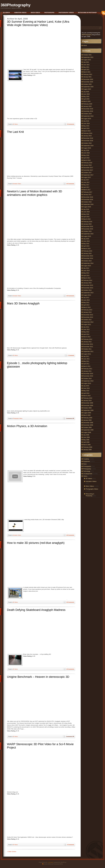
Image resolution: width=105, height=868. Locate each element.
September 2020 (88, 87)
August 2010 (87, 383)
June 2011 (86, 359)
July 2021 (86, 62)
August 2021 (87, 60)
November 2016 (88, 199)
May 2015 (86, 244)
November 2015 (88, 229)
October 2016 (87, 202)
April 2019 (86, 128)
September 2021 (88, 57)
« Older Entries (12, 852)
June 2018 (86, 153)
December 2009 (88, 403)
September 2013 (88, 293)
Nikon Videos (90, 486)
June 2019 (86, 123)
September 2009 (88, 410)
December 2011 (88, 344)
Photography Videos (18, 418)
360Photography (16, 5)
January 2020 (87, 106)
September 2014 (88, 263)
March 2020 (87, 101)
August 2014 (87, 266)
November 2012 (88, 317)
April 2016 (86, 217)
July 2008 (86, 435)
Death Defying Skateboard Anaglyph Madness (36, 610)
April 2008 (86, 442)
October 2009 (87, 408)
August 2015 (87, 236)
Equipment (86, 461)
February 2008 (88, 447)
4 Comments (71, 845)
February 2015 (88, 251)
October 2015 (87, 231)
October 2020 (87, 84)
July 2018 (86, 150)
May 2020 (86, 96)
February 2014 (88, 280)
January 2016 (87, 224)
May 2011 (86, 361)
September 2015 (88, 234)
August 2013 (87, 295)
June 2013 (86, 300)
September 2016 (88, 204)
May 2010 (86, 391)
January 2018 (87, 165)
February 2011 (88, 369)
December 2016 (88, 197)
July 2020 (86, 92)
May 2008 (86, 440)
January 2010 (87, 400)
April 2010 (86, 393)
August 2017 (87, 177)
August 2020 (87, 89)
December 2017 (88, 168)
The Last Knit (15, 132)
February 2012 (88, 339)
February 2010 (88, 398)
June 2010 (86, 388)
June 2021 (86, 65)
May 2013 (86, 302)
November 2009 (88, 405)
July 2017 (86, 180)
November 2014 (88, 258)
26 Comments (70, 535)
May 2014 (86, 273)
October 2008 (87, 427)
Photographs (87, 466)
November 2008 (88, 425)
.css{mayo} (50, 862)
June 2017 (86, 182)
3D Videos (15, 124)
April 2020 (86, 99)
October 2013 (87, 290)
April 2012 (86, 334)
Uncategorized (88, 474)
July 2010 (86, 386)
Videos (85, 476)
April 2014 (86, 275)
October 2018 (87, 143)
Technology (87, 471)
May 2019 (86, 126)
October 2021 (87, 55)
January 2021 (87, 77)
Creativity (86, 459)
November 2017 (88, 170)
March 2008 (87, 445)
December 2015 (88, 226)
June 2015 (86, 241)
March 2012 (87, 337)
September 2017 (88, 175)
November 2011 (88, 347)
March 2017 (87, 190)
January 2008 (87, 450)
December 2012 (88, 315)
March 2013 (87, 307)
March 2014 (87, 278)
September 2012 (88, 322)
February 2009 (88, 418)
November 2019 (88, 111)
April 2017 (86, 187)
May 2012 (86, 332)
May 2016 (86, 214)
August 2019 (87, 119)
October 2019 (87, 114)
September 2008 (88, 430)
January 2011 (87, 371)
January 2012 (87, 342)
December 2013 (88, 285)
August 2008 (87, 432)
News (85, 464)
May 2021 (86, 67)
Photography (87, 469)
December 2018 (88, 138)
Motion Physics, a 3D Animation (27, 426)
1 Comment (71, 355)
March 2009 (87, 415)
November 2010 (88, 376)
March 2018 (87, 160)
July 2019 (86, 121)
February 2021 (88, 74)
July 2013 (86, 297)
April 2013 (86, 305)
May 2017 (86, 185)
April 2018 (86, 158)
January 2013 (87, 312)
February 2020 (88, 104)
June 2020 (86, 94)
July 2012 (86, 327)
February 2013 (88, 310)
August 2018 (87, 148)
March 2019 (87, 131)
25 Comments (70, 184)
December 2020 (88, 79)
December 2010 (88, 374)
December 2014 (88, 256)
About (85, 45)
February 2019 (88, 133)
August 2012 (87, 324)
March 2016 (87, 219)
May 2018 (86, 155)
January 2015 (87, 253)
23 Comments (70, 669)
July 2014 (86, 268)
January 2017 (87, 195)
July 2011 (86, 356)
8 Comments (71, 124)
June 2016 (86, 212)
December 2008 (88, 423)
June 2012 (86, 329)
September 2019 (88, 116)
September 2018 (88, 146)
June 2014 (86, 271)
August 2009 (87, 413)
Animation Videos (17, 184)
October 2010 (87, 378)
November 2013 (88, 288)
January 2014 (87, 283)
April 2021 (86, 70)
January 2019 (87, 136)
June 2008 (86, 437)
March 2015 (87, 249)
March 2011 (87, 366)
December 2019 (88, 109)
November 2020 (88, 82)
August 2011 (87, 354)
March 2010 (87, 396)
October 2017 (87, 173)
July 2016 (86, 209)
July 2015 (86, 239)
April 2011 (86, 364)
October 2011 (87, 349)
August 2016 (87, 207)
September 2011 (88, 351)
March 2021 (87, 72)
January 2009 (87, 420)
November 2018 (88, 141)
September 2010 (88, 381)
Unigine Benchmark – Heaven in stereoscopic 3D (38, 677)
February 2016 (88, 222)
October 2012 (87, 320)
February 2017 (88, 192)
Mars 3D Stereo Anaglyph (23, 303)
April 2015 (86, 246)
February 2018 (88, 163)
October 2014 (87, 261)
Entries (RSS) (47, 864)
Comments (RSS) (58, 864)
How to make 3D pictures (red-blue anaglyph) (36, 543)
